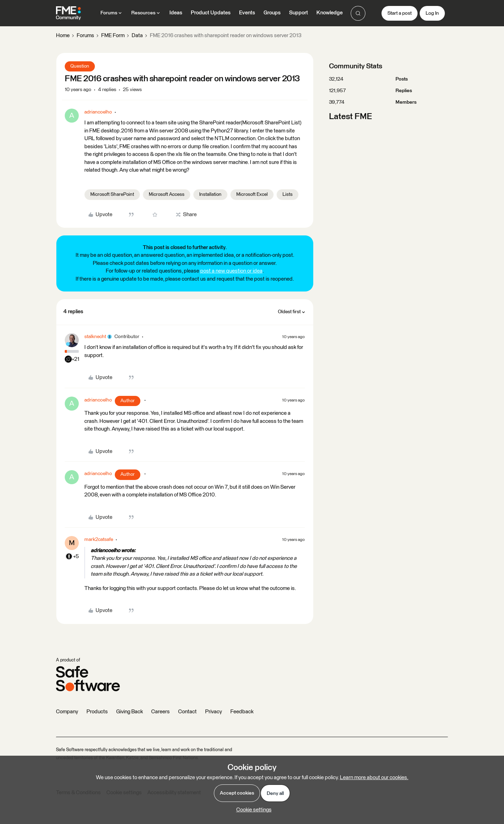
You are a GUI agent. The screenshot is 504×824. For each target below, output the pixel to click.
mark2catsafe (99, 540)
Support (299, 13)
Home (63, 36)
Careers (160, 712)
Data (137, 36)
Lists (288, 194)
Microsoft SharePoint (112, 194)
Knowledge (330, 13)
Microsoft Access (167, 194)
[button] (400, 13)
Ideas (176, 13)
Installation (210, 194)
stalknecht (95, 337)
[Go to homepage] (68, 13)
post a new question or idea (231, 271)
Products (97, 712)
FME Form (113, 36)
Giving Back (129, 712)
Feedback (242, 712)
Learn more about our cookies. (374, 778)
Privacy (213, 712)
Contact (187, 712)
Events (247, 13)
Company (67, 712)
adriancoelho (98, 112)
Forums (85, 36)
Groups (272, 13)
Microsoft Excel (252, 194)
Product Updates (211, 13)
